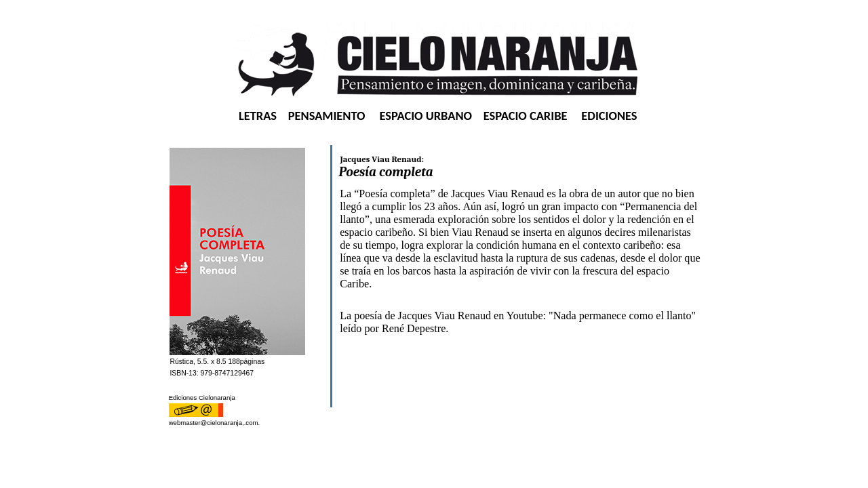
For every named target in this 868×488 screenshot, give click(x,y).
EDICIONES (609, 116)
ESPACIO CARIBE (526, 116)
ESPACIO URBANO (426, 116)
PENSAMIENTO (327, 116)
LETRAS (258, 116)
